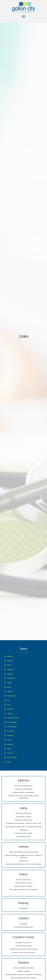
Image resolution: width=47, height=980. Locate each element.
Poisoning (11, 731)
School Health (12, 757)
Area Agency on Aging (23, 817)
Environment (11, 696)
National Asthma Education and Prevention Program (23, 864)
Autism (10, 740)
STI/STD (10, 709)
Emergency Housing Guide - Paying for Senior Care (23, 823)
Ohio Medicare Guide (23, 837)
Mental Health (12, 727)
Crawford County (13, 718)
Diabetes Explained (24, 971)
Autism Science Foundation (23, 886)
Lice (9, 700)
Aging (9, 687)
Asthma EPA (23, 861)
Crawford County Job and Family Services (23, 949)
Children (10, 691)
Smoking (10, 735)
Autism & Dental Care (24, 880)
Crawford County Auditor (24, 946)
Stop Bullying (23, 908)
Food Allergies (12, 722)
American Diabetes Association (24, 968)
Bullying (10, 661)
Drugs (9, 665)
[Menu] (23, 17)
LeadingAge (24, 830)
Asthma (10, 714)
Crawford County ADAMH (24, 789)
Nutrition (10, 674)
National (10, 753)
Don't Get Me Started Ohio (24, 786)
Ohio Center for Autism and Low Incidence (23, 890)
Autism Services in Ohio (24, 883)
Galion (9, 749)
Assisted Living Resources (23, 820)
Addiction (10, 656)
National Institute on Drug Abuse (24, 792)
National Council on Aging (23, 833)
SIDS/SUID (11, 678)
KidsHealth (23, 924)
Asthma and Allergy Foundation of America (24, 852)
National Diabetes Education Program (23, 978)
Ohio (9, 705)
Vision (9, 683)
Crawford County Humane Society (23, 952)
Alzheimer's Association (24, 813)
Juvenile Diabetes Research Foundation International (23, 975)
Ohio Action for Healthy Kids (23, 927)
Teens (9, 762)
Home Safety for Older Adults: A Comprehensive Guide (23, 827)
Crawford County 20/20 (23, 943)
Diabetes (10, 744)
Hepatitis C (11, 670)
